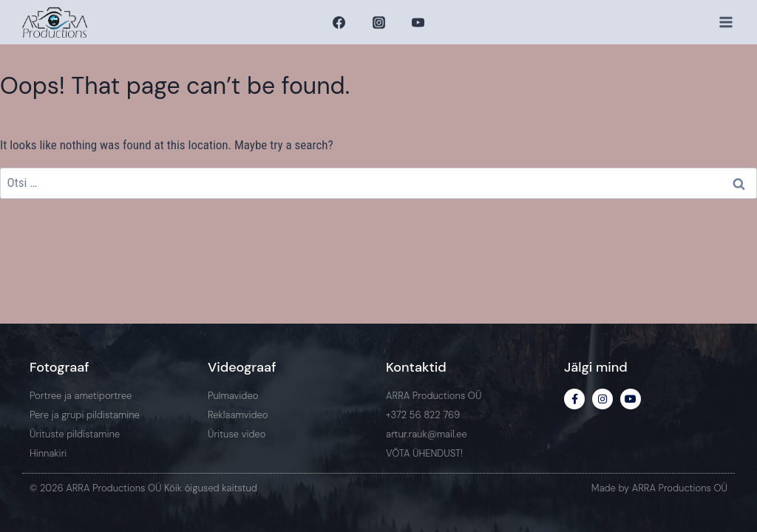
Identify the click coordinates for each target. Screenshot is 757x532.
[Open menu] (726, 22)
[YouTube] (418, 22)
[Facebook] (339, 22)
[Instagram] (378, 22)
